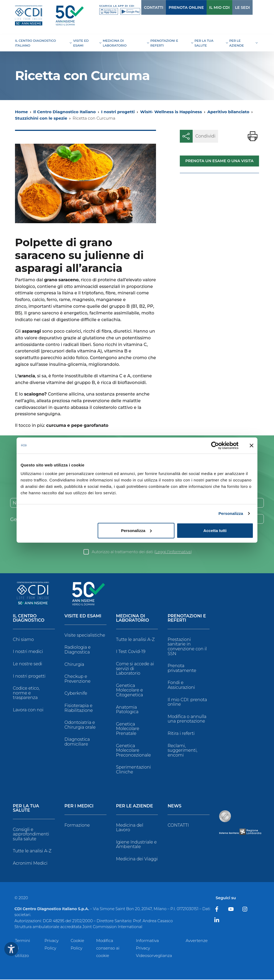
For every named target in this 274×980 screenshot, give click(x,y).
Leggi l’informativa (173, 552)
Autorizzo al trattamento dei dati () (142, 552)
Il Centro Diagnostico (29, 619)
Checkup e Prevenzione (78, 679)
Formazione (77, 825)
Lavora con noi (28, 710)
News (174, 806)
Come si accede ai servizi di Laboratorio (135, 669)
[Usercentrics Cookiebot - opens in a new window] (215, 446)
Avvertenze (197, 941)
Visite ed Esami (83, 617)
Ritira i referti (181, 734)
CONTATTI (143, 7)
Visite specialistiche (85, 636)
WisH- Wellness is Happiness (171, 112)
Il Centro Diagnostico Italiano (64, 112)
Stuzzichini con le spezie (41, 118)
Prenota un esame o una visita (219, 161)
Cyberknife (76, 694)
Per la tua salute (26, 809)
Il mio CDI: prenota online (187, 703)
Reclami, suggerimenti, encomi (182, 751)
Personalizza (231, 513)
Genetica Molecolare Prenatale (128, 729)
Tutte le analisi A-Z (135, 640)
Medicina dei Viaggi (137, 859)
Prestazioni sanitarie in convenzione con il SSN (187, 647)
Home (21, 112)
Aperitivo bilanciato (228, 112)
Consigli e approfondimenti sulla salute (31, 834)
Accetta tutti (215, 530)
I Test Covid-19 (131, 652)
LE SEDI (231, 7)
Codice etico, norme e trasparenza (26, 693)
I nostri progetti (118, 112)
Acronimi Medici (30, 864)
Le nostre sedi (28, 664)
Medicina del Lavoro (130, 828)
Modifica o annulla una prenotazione (187, 719)
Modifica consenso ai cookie (108, 949)
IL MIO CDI (208, 7)
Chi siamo (23, 640)
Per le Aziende (135, 806)
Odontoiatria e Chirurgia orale (80, 725)
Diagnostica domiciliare (77, 742)
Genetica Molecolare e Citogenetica (130, 691)
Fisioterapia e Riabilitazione (79, 709)
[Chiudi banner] (252, 446)
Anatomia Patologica (127, 710)
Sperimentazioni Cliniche (134, 770)
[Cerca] (250, 7)
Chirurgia (74, 665)
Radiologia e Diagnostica (78, 650)
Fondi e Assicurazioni (181, 685)
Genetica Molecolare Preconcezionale (134, 751)
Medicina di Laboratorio (133, 619)
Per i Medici (79, 806)
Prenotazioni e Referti (187, 619)
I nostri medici (28, 652)
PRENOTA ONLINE (175, 7)
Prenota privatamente (182, 669)
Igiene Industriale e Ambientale (136, 845)
